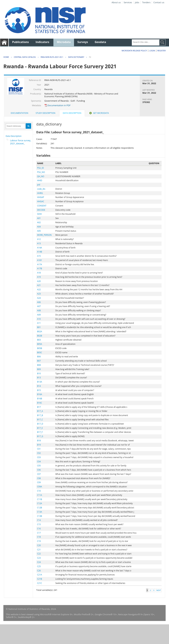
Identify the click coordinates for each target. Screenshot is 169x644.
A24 (39, 298)
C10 (39, 491)
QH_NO (41, 176)
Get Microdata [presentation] (99, 113)
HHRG (40, 193)
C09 (39, 482)
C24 (39, 562)
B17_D (40, 424)
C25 (39, 566)
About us (116, 2)
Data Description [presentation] (72, 113)
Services (128, 2)
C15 (39, 524)
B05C (40, 352)
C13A (40, 512)
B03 (39, 340)
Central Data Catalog (25, 57)
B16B (40, 399)
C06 (39, 470)
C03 (39, 457)
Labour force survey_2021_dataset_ (21, 142)
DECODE (41, 210)
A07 (39, 306)
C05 (39, 466)
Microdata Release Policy (134, 51)
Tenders (146, 2)
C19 (39, 541)
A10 (39, 319)
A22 (39, 289)
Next (159, 590)
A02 (39, 222)
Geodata (100, 42)
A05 (39, 231)
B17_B (40, 415)
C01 (39, 449)
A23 (39, 294)
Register (161, 51)
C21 (39, 550)
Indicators (43, 42)
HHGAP (41, 197)
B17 (39, 407)
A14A (40, 248)
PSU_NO (41, 172)
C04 (39, 462)
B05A (40, 344)
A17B (40, 268)
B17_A (40, 411)
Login (152, 51)
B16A (40, 394)
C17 (39, 533)
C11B (40, 499)
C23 (39, 558)
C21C (40, 583)
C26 (39, 571)
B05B (40, 348)
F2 (90, 57)
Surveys (83, 42)
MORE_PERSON (44, 235)
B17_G (40, 436)
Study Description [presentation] (45, 113)
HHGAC (41, 201)
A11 (39, 323)
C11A (40, 495)
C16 (39, 529)
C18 (39, 537)
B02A (40, 331)
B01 (39, 327)
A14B (40, 252)
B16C (40, 403)
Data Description (14, 136)
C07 (39, 474)
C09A (40, 487)
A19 (39, 277)
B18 (39, 441)
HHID (40, 180)
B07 (39, 361)
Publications (21, 42)
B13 (39, 378)
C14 (39, 520)
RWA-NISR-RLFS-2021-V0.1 (52, 57)
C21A (40, 575)
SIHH (40, 214)
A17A (40, 264)
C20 (39, 545)
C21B (40, 579)
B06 (39, 357)
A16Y (40, 260)
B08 (39, 365)
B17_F (40, 432)
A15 (39, 256)
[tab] (20, 113)
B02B (40, 336)
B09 (39, 369)
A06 (39, 302)
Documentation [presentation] (20, 113)
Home (6, 57)
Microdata (64, 42)
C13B (40, 516)
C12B (40, 508)
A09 (39, 315)
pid (39, 185)
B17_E (40, 428)
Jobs (137, 2)
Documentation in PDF (58, 105)
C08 (39, 478)
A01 (39, 218)
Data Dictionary (76, 57)
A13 (39, 243)
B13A (40, 382)
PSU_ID (41, 168)
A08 (39, 310)
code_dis (41, 189)
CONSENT (42, 206)
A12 (39, 239)
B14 (39, 386)
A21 (39, 285)
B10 (39, 373)
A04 (39, 227)
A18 (39, 273)
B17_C (40, 420)
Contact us (159, 2)
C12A (40, 503)
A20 (39, 281)
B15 (39, 390)
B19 (39, 445)
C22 (39, 554)
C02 (39, 453)
